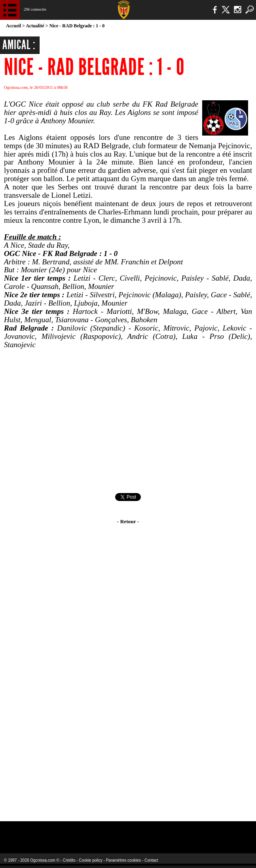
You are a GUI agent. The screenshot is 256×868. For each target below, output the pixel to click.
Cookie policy (90, 860)
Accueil (13, 26)
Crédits (69, 860)
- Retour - (128, 521)
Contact (151, 860)
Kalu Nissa (205, 832)
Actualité (35, 26)
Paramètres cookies (123, 860)
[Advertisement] (128, 421)
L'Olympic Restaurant (117, 832)
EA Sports (48, 832)
